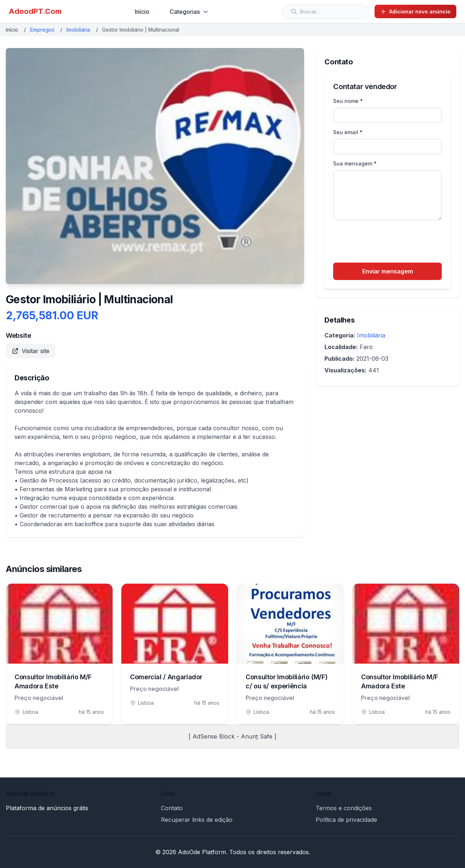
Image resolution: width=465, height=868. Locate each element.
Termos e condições (344, 808)
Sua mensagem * (355, 163)
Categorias (189, 12)
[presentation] (388, 243)
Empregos (42, 30)
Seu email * (348, 132)
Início (142, 12)
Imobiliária (78, 30)
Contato (172, 808)
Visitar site (31, 351)
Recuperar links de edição (197, 820)
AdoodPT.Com (35, 11)
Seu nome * (348, 101)
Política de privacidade (346, 820)
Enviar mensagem (388, 271)
